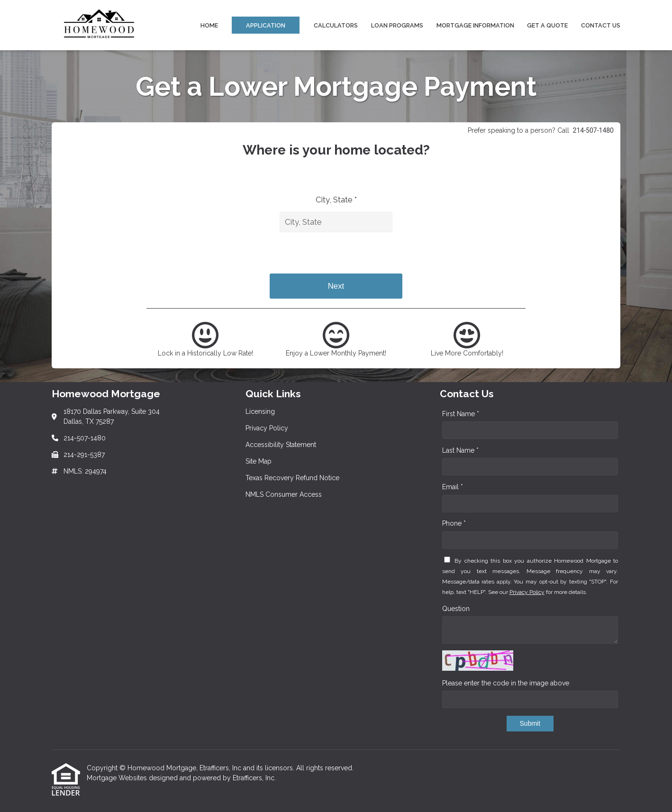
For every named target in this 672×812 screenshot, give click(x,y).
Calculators (336, 25)
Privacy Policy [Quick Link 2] (267, 428)
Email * (453, 487)
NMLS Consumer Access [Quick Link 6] (284, 494)
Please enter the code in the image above (506, 683)
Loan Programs (397, 25)
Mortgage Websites (118, 778)
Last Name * (460, 450)
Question (456, 609)
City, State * (336, 200)
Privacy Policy (527, 592)
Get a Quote (547, 25)
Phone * (454, 523)
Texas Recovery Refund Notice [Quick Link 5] (292, 478)
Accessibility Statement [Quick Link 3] (281, 445)
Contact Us (601, 25)
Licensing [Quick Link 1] (260, 411)
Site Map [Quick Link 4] (259, 461)
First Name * (461, 414)
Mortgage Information (475, 25)
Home (209, 25)
